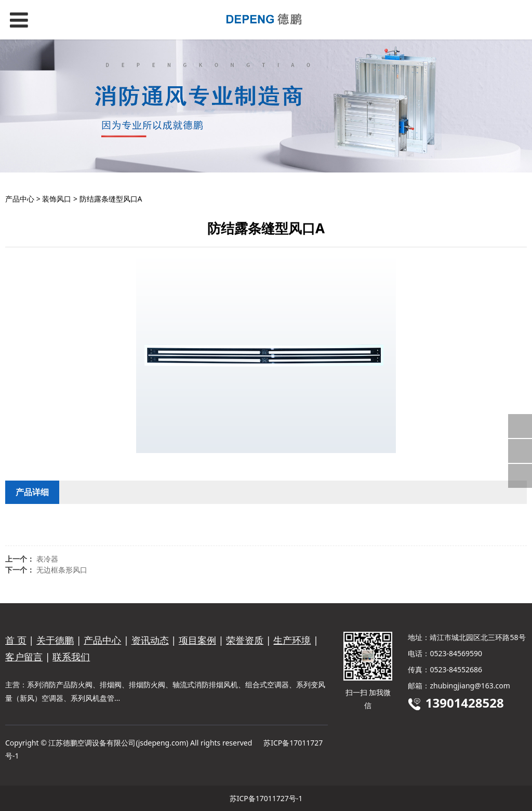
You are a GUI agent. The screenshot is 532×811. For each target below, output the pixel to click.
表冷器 (47, 559)
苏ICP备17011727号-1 (266, 798)
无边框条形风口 (62, 570)
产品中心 (20, 199)
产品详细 (32, 492)
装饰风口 (57, 199)
